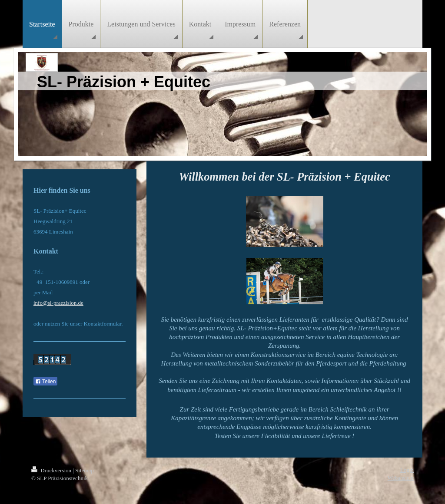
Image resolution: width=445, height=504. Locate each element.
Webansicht (401, 478)
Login (407, 470)
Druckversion (52, 470)
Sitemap (85, 470)
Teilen (45, 382)
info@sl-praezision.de (58, 303)
